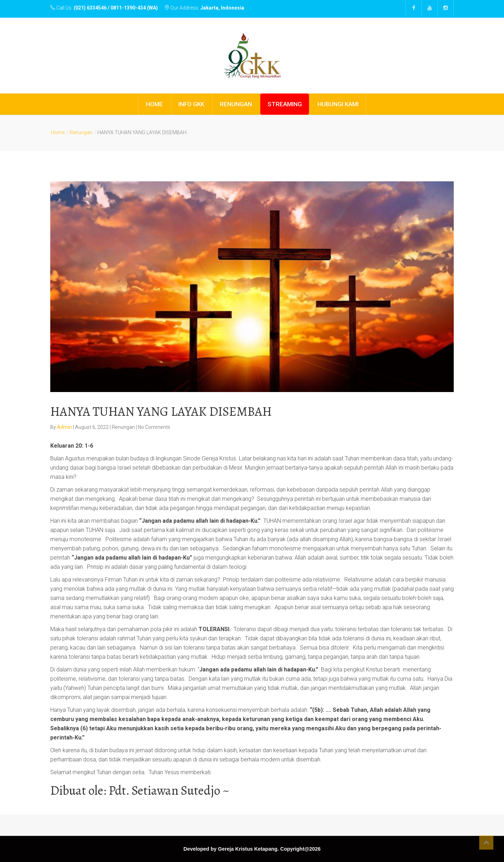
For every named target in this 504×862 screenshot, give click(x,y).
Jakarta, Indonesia (222, 8)
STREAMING (285, 104)
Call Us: (105, 8)
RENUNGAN (236, 104)
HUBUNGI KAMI (338, 104)
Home (58, 132)
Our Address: (204, 8)
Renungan (81, 132)
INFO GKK (191, 104)
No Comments (154, 427)
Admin (65, 427)
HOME (154, 104)
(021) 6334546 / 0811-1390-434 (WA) (116, 8)
